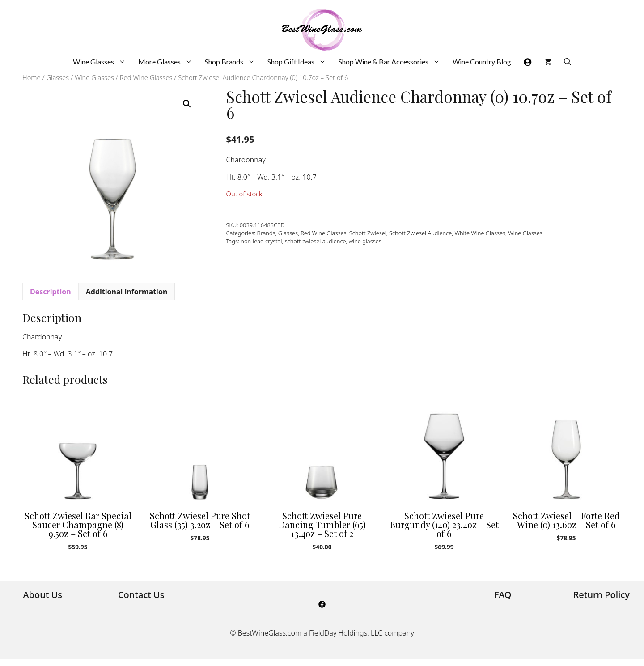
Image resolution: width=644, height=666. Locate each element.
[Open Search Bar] (568, 62)
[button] (187, 104)
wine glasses (365, 241)
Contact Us (141, 595)
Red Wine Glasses (146, 77)
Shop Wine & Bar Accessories (392, 62)
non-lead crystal (261, 241)
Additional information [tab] (127, 292)
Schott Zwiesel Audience (420, 233)
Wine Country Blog (482, 62)
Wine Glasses (102, 62)
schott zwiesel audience (316, 241)
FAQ (503, 595)
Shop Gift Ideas (300, 62)
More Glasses (168, 62)
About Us (42, 595)
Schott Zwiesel (368, 233)
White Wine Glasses (480, 233)
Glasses (57, 77)
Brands (266, 233)
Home (32, 77)
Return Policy (602, 595)
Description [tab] (51, 292)
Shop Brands (233, 62)
